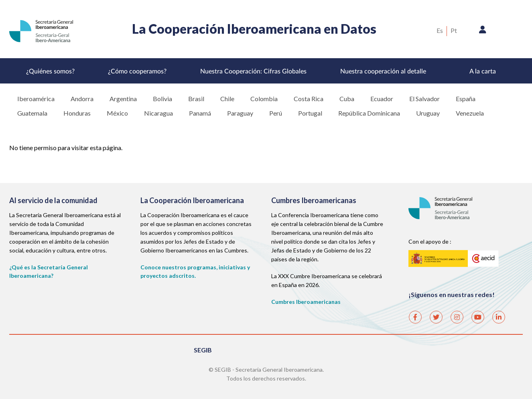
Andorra (82, 99)
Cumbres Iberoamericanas (306, 302)
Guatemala (32, 113)
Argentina (123, 99)
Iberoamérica (36, 99)
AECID (454, 258)
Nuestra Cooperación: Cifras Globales (253, 71)
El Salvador (424, 99)
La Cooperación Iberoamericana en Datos (254, 29)
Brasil (196, 99)
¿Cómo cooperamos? (137, 71)
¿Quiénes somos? (50, 71)
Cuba (347, 99)
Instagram (457, 314)
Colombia (264, 99)
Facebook (415, 314)
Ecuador (382, 99)
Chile (227, 99)
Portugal (310, 113)
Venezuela (470, 113)
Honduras (77, 113)
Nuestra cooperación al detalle (383, 71)
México (117, 113)
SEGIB (203, 350)
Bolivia (162, 99)
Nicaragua (158, 113)
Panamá (200, 113)
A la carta (483, 71)
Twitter (436, 314)
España (466, 99)
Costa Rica (309, 99)
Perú (276, 113)
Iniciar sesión (483, 32)
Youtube (477, 314)
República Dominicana (369, 113)
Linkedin (498, 314)
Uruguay (428, 113)
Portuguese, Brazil (454, 31)
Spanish (440, 31)
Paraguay (240, 113)
